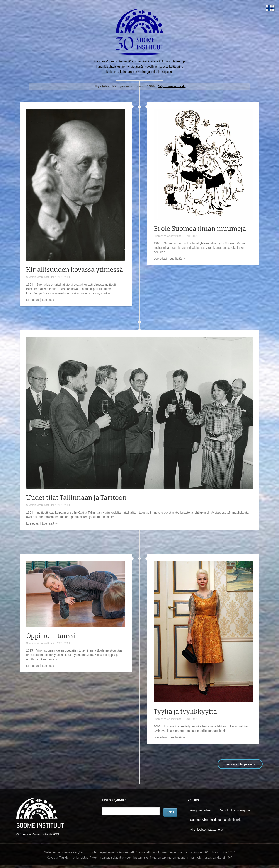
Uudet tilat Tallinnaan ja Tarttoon (76, 498)
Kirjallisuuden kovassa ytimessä (75, 270)
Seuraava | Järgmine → (240, 764)
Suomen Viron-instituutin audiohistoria (216, 820)
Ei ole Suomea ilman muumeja (200, 229)
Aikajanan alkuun (202, 810)
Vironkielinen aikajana (235, 810)
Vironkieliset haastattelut (207, 830)
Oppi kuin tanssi (51, 636)
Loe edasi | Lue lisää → (42, 300)
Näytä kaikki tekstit (172, 86)
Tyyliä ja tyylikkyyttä (185, 712)
